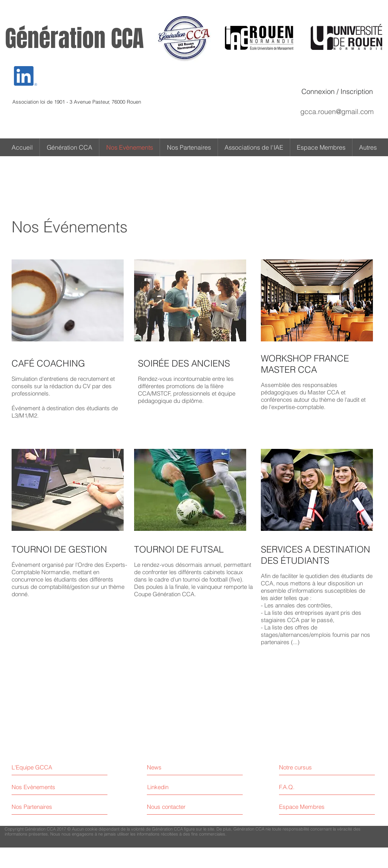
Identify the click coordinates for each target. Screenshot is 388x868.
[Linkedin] (158, 787)
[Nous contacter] (176, 807)
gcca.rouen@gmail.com (337, 112)
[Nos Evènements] (41, 787)
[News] (181, 767)
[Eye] (26, 76)
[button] (368, 147)
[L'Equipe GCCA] (45, 767)
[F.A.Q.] (312, 787)
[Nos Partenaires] (41, 807)
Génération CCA (74, 39)
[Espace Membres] (312, 807)
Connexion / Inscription (337, 91)
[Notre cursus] (312, 767)
